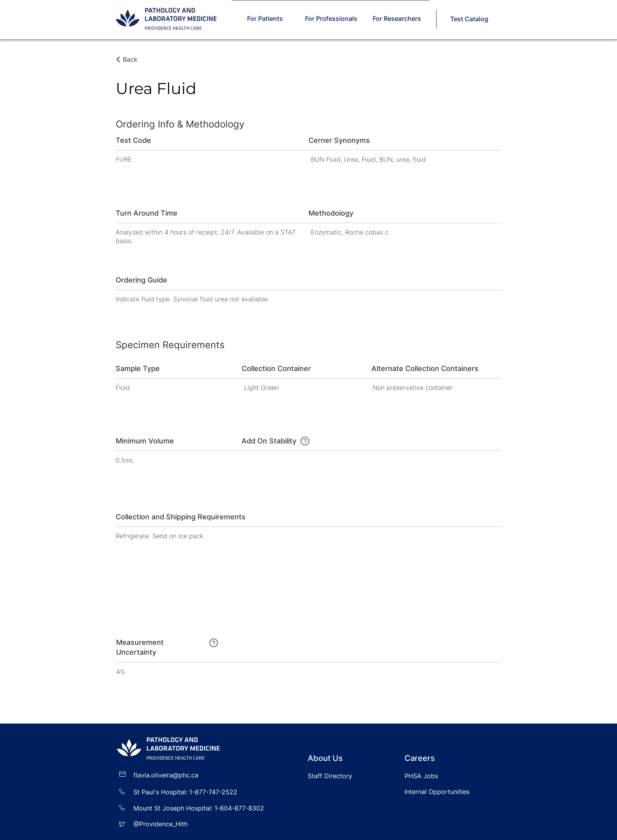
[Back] (132, 59)
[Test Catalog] (470, 19)
